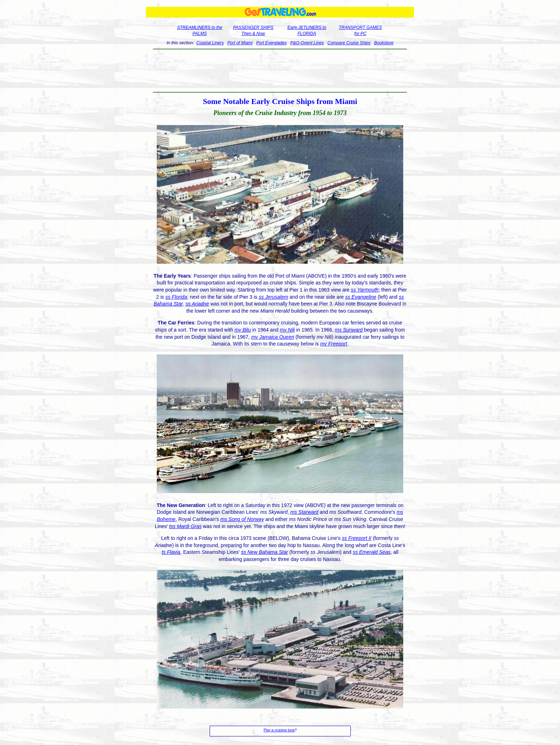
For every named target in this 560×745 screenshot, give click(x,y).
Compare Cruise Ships (349, 43)
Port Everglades (271, 43)
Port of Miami (240, 43)
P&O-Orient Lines (307, 43)
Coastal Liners (210, 43)
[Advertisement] (280, 71)
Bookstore (384, 43)
